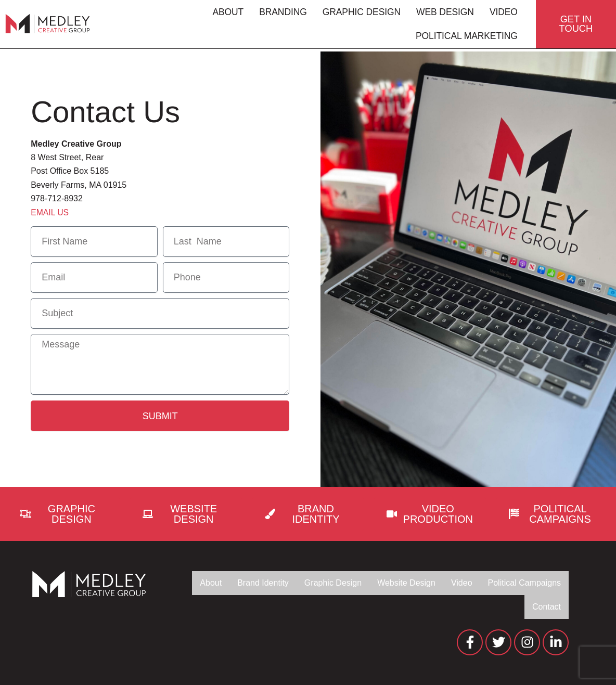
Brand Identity (246, 583)
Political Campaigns (521, 583)
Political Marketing (464, 37)
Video (501, 14)
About (225, 14)
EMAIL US (50, 212)
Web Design (442, 14)
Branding (280, 14)
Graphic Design (359, 14)
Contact (546, 607)
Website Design (397, 583)
